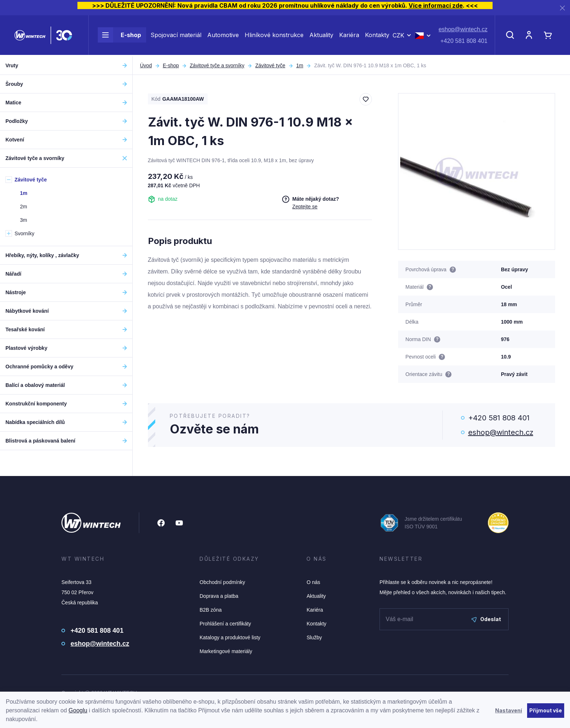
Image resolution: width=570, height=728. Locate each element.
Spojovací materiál (176, 36)
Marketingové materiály (226, 651)
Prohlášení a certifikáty (225, 624)
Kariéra (349, 36)
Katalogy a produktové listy (230, 637)
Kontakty (377, 36)
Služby (314, 637)
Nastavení (509, 710)
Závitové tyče (270, 65)
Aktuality (321, 36)
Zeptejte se (305, 207)
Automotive (223, 36)
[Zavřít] (562, 8)
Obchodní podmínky (222, 582)
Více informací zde (436, 5)
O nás (313, 582)
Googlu (78, 710)
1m (300, 65)
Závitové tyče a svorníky (217, 65)
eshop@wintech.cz (463, 30)
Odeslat (486, 619)
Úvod (146, 65)
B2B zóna (211, 610)
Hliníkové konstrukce (274, 36)
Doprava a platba (219, 596)
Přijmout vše (546, 710)
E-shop (119, 36)
